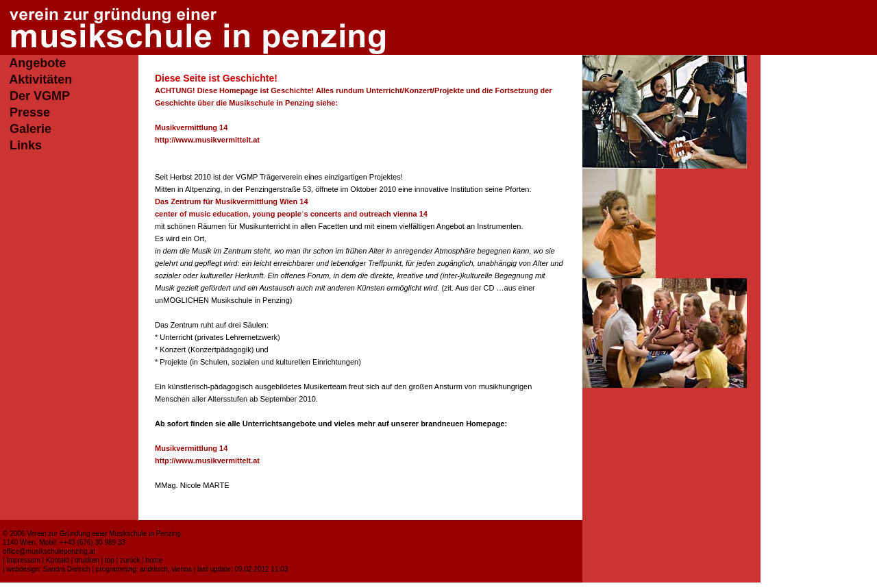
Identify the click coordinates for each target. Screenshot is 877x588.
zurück (130, 560)
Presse (30, 112)
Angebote (37, 63)
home (154, 560)
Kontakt (58, 560)
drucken (87, 560)
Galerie (30, 129)
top (110, 560)
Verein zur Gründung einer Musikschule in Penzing (104, 534)
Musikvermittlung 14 (191, 127)
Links (26, 145)
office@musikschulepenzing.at (49, 551)
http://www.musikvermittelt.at (207, 140)
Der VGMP (40, 96)
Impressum (23, 560)
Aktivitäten (40, 79)
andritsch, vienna (166, 569)
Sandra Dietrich (67, 569)
